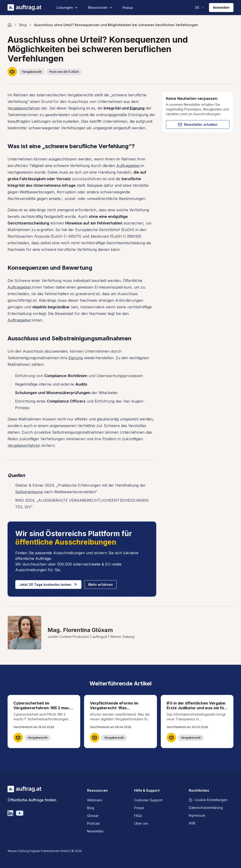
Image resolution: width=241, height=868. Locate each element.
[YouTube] (20, 813)
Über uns (141, 823)
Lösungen (68, 8)
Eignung (137, 108)
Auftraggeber (128, 166)
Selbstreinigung (29, 492)
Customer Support (148, 800)
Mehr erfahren (100, 585)
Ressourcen (101, 8)
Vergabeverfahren (24, 108)
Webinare (95, 800)
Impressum (197, 815)
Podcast (93, 823)
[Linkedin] (10, 813)
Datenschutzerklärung (206, 808)
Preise (128, 8)
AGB (192, 823)
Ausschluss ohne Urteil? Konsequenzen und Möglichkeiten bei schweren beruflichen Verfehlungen (116, 25)
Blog (23, 25)
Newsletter (95, 831)
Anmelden (221, 7)
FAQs (138, 816)
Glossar (93, 816)
